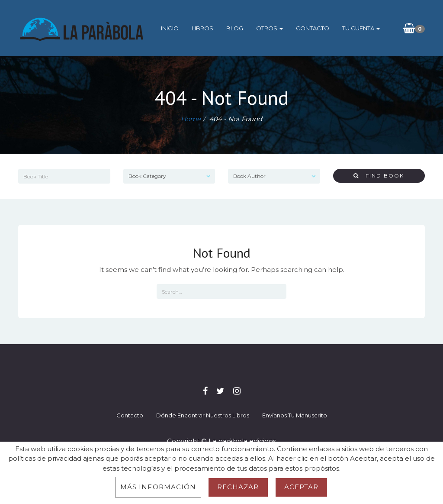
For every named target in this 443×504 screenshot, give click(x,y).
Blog (235, 28)
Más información (158, 487)
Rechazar (238, 487)
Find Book (379, 176)
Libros (202, 28)
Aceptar (302, 487)
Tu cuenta (361, 28)
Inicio (170, 28)
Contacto (313, 28)
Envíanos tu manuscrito (295, 415)
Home (191, 119)
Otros (270, 28)
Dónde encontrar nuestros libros (203, 415)
